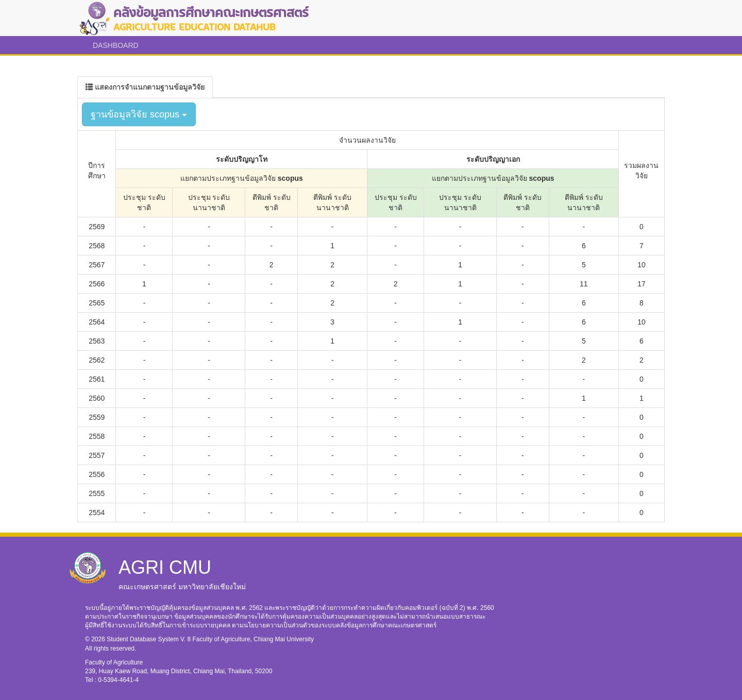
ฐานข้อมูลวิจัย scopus (139, 114)
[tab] (145, 87)
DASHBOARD (116, 45)
